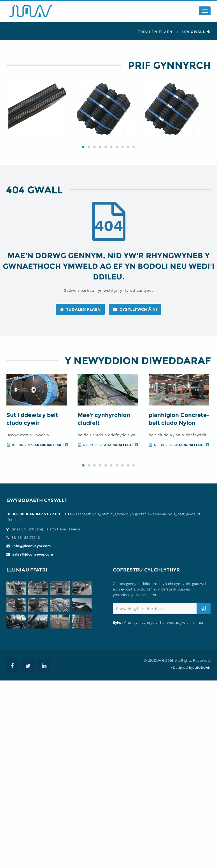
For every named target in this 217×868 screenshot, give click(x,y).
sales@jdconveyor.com (32, 559)
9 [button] (128, 151)
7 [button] (117, 151)
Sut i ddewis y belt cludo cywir (32, 424)
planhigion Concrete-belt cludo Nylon (179, 424)
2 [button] (89, 151)
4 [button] (100, 151)
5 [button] (106, 151)
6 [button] (111, 151)
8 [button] (122, 151)
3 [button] (94, 151)
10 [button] (134, 151)
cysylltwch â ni (135, 314)
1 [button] (83, 151)
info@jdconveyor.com (31, 551)
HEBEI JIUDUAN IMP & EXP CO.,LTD (38, 519)
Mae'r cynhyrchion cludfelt (104, 424)
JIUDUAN (203, 673)
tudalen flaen (155, 32)
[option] (41, 111)
